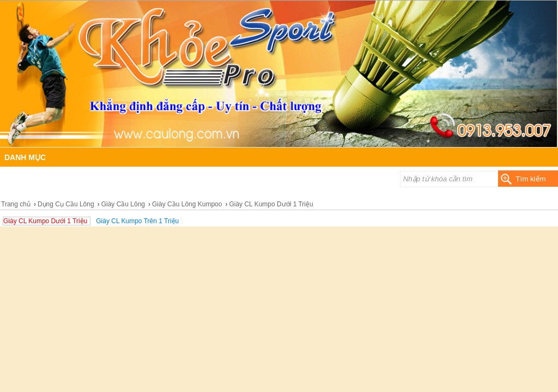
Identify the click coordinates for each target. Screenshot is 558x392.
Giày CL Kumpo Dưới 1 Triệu (45, 221)
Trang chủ (16, 204)
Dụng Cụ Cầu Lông (66, 204)
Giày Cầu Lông (123, 204)
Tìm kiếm (530, 179)
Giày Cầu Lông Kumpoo (187, 204)
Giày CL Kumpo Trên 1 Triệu (137, 221)
